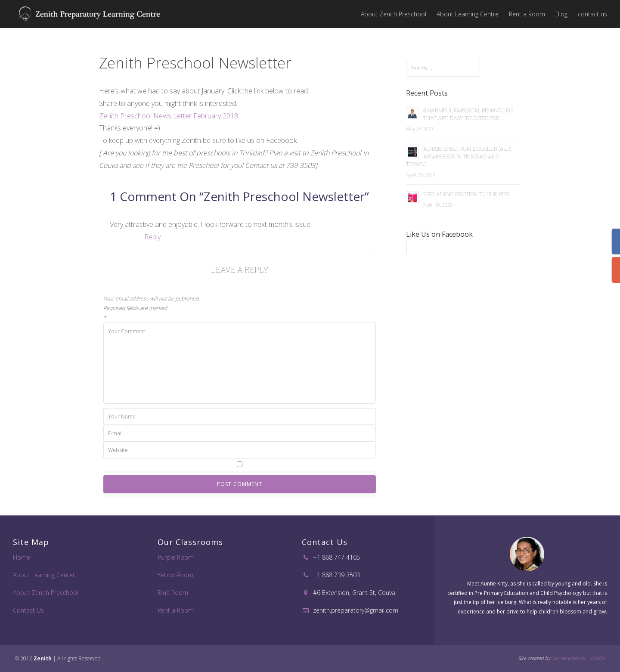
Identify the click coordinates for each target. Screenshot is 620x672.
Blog (561, 14)
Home (22, 557)
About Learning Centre (468, 14)
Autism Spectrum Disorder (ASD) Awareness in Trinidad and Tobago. (459, 156)
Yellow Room (175, 575)
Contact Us (28, 610)
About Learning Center (44, 575)
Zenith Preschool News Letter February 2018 (169, 116)
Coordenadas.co (568, 658)
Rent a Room (527, 14)
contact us (592, 14)
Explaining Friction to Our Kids (466, 194)
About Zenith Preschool (394, 14)
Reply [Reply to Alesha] (152, 237)
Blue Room (173, 593)
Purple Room (176, 557)
